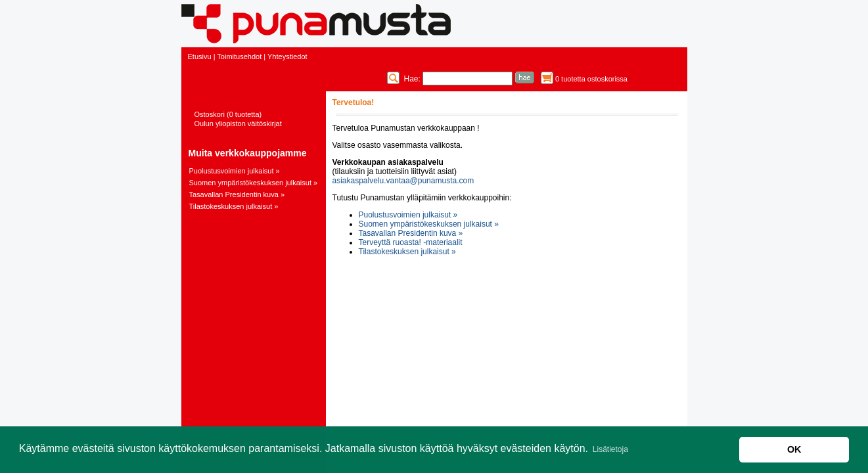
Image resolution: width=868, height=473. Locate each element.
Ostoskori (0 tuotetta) (228, 114)
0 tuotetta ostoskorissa (591, 79)
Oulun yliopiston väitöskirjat (238, 124)
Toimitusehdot (239, 56)
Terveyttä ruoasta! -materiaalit (411, 242)
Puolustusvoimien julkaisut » (235, 171)
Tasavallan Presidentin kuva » (237, 194)
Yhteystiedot (287, 56)
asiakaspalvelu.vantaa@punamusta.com (403, 181)
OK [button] (794, 449)
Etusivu (200, 56)
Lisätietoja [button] (610, 449)
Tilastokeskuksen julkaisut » (234, 206)
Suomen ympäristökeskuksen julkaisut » (254, 183)
